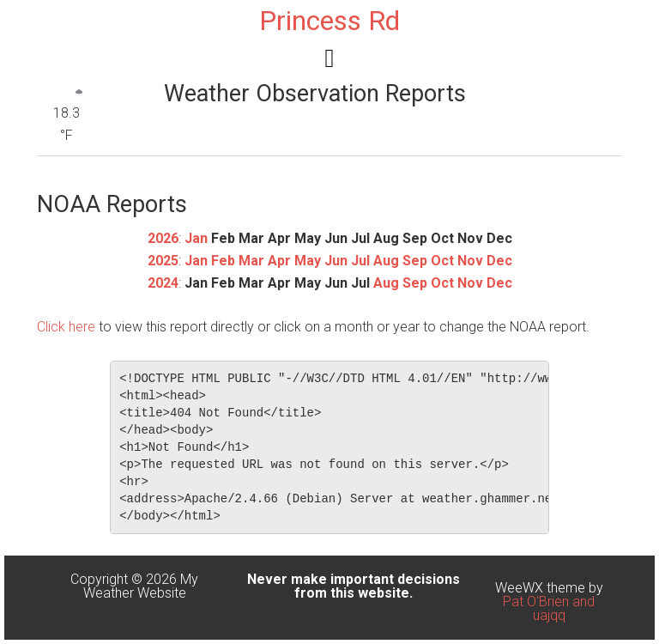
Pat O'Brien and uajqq (549, 608)
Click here (66, 327)
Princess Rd (329, 21)
